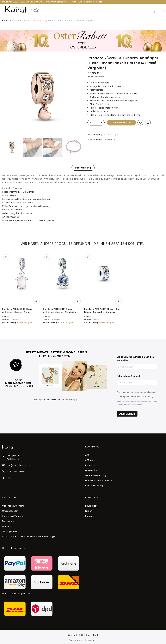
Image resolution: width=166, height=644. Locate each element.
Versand (101, 77)
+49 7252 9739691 (76, 2)
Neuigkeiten (91, 506)
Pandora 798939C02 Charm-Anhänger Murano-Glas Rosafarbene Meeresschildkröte (20, 311)
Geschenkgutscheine (13, 506)
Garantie (7, 526)
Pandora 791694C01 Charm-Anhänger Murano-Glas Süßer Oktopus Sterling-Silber (60, 311)
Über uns (90, 516)
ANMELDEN (127, 414)
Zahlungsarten (10, 531)
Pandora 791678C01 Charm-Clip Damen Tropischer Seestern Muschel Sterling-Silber (102, 311)
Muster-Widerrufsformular (99, 481)
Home (5, 20)
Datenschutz (92, 470)
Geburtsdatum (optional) (128, 376)
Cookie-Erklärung (94, 486)
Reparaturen (9, 521)
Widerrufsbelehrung (96, 475)
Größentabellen (10, 511)
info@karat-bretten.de (19, 465)
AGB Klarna (91, 460)
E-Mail (99, 2)
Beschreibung (83, 168)
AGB (87, 455)
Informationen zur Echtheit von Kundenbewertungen (29, 536)
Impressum (91, 465)
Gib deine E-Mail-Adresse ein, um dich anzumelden (135, 359)
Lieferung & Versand (13, 516)
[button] (6, 257)
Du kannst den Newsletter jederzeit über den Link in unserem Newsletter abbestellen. (137, 403)
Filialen (89, 511)
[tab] (83, 168)
